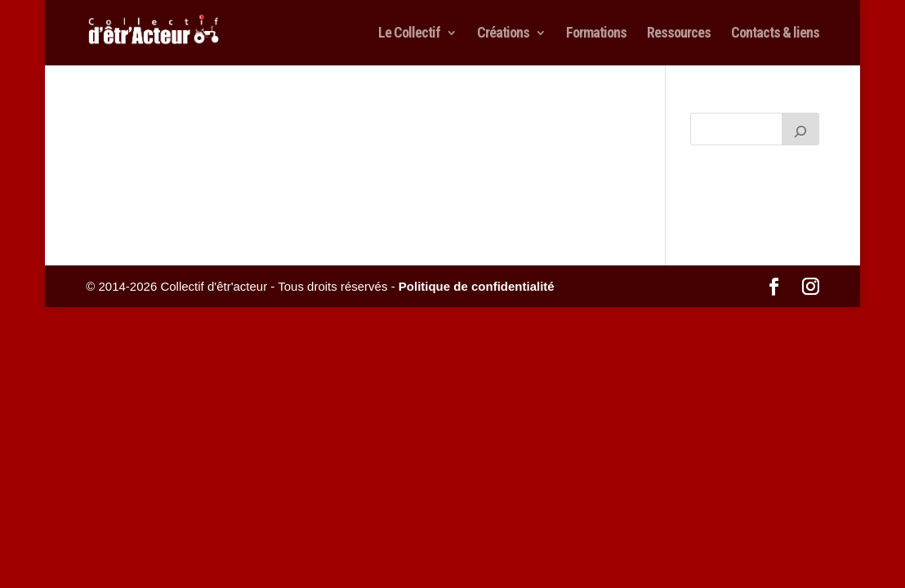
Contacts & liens (775, 34)
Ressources (679, 34)
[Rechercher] (800, 129)
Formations (596, 34)
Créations (503, 34)
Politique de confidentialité (477, 286)
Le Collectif (409, 34)
